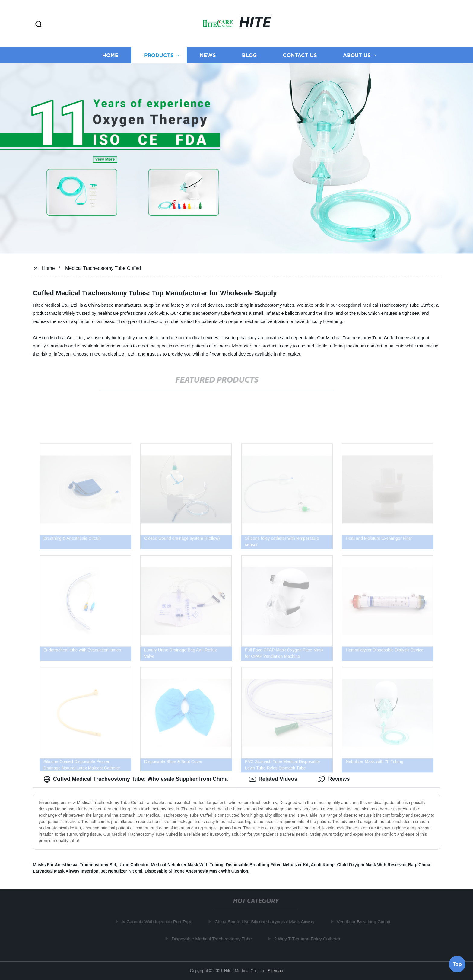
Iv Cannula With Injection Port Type (159, 922)
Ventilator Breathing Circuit (366, 922)
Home (110, 55)
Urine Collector (134, 865)
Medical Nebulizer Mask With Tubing (187, 865)
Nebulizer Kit (296, 865)
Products (159, 55)
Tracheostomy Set (98, 865)
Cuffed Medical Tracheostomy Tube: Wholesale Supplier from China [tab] (136, 779)
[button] (39, 25)
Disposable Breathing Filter (253, 865)
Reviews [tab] (334, 779)
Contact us (300, 55)
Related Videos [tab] (273, 779)
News (208, 55)
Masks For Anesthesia (55, 865)
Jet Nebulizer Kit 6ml (122, 871)
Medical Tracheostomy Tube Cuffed (103, 268)
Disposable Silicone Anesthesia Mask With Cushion (197, 871)
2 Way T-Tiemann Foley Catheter (309, 939)
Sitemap (275, 971)
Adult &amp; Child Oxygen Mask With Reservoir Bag (363, 865)
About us (357, 55)
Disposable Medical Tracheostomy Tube (214, 939)
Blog (249, 55)
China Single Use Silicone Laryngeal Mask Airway (267, 922)
